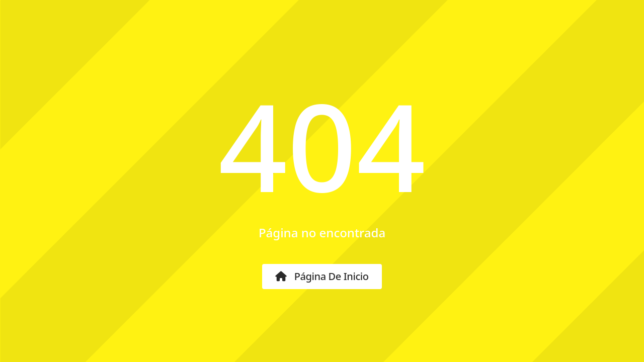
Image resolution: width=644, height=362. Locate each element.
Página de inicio (322, 276)
